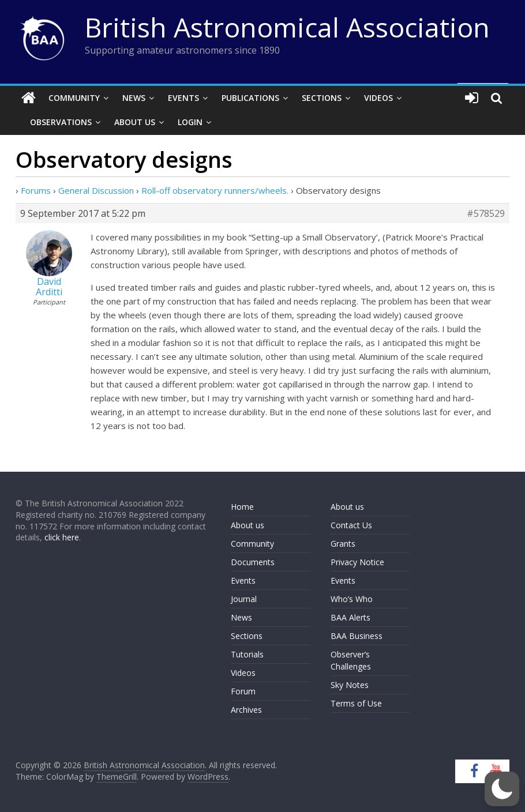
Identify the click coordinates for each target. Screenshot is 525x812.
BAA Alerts (350, 617)
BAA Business (357, 636)
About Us (135, 122)
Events (183, 98)
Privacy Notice (357, 562)
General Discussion (96, 190)
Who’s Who (352, 599)
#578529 (486, 213)
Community (74, 98)
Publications (250, 98)
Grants (343, 544)
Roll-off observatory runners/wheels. (215, 190)
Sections (322, 98)
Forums (36, 190)
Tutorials (247, 654)
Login (190, 122)
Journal (244, 599)
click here (62, 537)
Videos (378, 98)
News (134, 98)
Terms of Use (356, 703)
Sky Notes (350, 685)
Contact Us (351, 525)
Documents (253, 562)
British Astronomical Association (287, 27)
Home (242, 507)
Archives (246, 710)
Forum (243, 691)
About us (247, 525)
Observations (61, 122)
